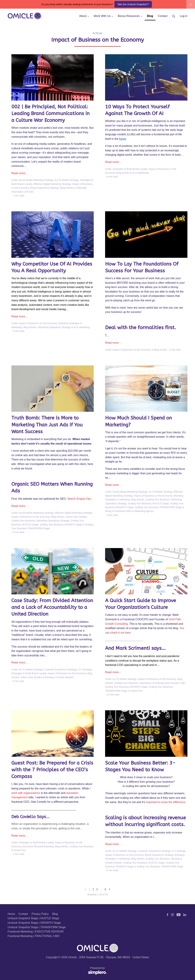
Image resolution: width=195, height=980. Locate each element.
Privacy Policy (40, 914)
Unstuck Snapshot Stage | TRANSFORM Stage (37, 927)
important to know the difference (165, 802)
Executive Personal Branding (38, 846)
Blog (55, 914)
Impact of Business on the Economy (38, 323)
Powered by (57, 971)
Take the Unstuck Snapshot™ (133, 4)
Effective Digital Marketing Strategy (52, 184)
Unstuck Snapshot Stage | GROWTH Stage (34, 923)
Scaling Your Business (23, 521)
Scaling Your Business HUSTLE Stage (148, 503)
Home (11, 914)
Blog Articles (67, 188)
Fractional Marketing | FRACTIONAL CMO (34, 936)
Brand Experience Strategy (44, 188)
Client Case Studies (76, 517)
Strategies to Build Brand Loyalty (130, 169)
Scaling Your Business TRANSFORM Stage (158, 507)
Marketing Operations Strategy (54, 327)
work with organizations (26, 793)
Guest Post (136, 691)
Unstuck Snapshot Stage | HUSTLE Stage (33, 918)
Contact (23, 914)
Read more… (20, 173)
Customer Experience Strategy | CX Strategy (68, 670)
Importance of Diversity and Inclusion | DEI (162, 683)
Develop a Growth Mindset (59, 677)
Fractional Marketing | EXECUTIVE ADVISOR (36, 932)
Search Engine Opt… (80, 499)
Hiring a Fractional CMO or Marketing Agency (129, 511)
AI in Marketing (141, 173)
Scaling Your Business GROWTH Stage (61, 525)
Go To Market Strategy (67, 180)
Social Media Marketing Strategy (36, 180)
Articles (97, 33)
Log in (184, 16)
